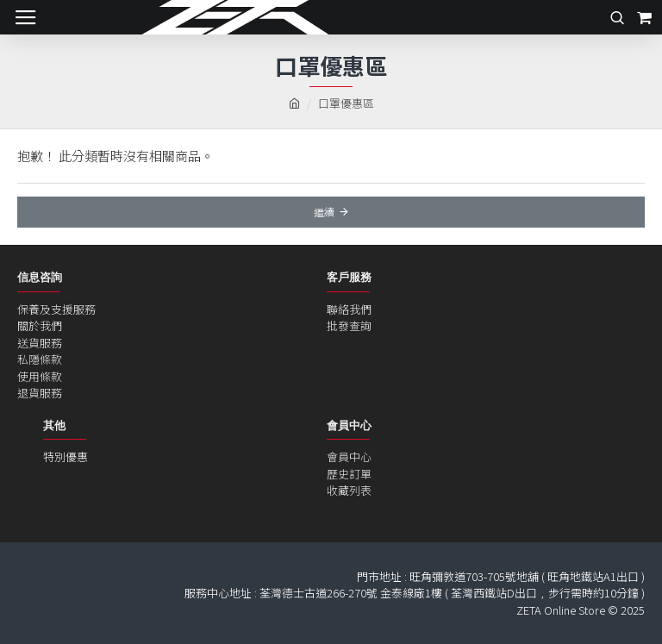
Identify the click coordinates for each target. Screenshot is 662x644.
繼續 (324, 212)
